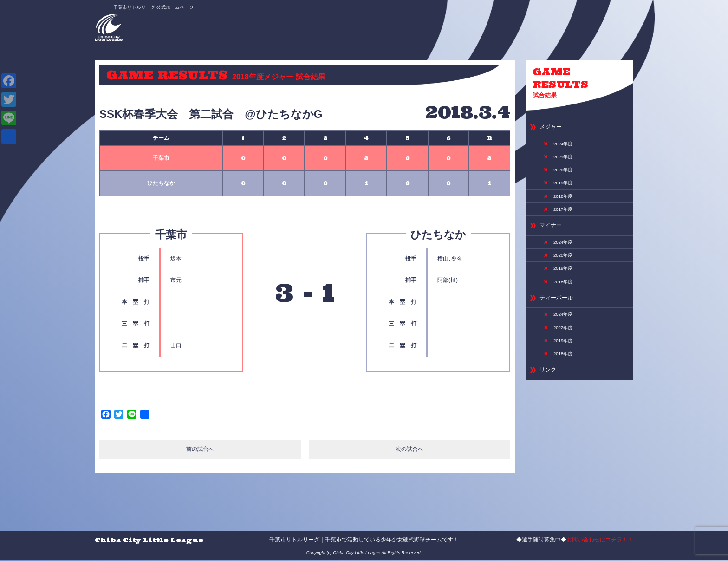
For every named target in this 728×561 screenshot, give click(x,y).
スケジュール (433, 23)
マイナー (553, 244)
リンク (550, 410)
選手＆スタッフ (357, 23)
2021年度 (565, 164)
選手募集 (396, 20)
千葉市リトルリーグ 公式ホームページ (143, 8)
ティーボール (560, 327)
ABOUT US (314, 23)
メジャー (553, 131)
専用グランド (475, 23)
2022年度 (565, 360)
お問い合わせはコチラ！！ (600, 541)
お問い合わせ (517, 23)
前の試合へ (200, 451)
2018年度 (565, 210)
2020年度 (565, 179)
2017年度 (565, 225)
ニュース (279, 20)
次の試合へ (410, 451)
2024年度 (565, 149)
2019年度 (565, 195)
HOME (247, 20)
